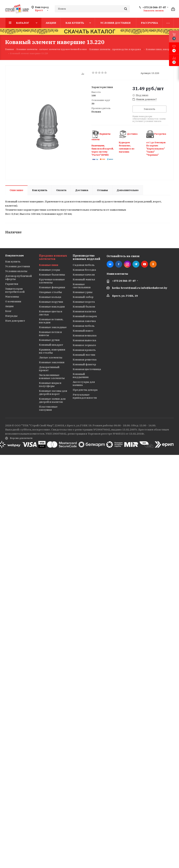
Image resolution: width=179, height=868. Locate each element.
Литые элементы (51, 357)
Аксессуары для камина (84, 383)
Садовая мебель (84, 265)
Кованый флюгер (84, 364)
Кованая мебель (84, 326)
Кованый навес (83, 331)
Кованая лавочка (84, 321)
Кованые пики (49, 265)
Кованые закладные (53, 327)
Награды (11, 316)
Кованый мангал (84, 279)
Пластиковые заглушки (48, 408)
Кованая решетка (85, 360)
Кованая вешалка (85, 335)
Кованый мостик (84, 355)
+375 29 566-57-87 (154, 7)
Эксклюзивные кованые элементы (52, 377)
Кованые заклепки (52, 362)
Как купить (13, 262)
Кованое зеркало (84, 345)
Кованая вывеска (84, 340)
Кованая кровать (84, 350)
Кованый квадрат (51, 345)
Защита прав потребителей (15, 290)
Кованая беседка (84, 270)
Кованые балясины (52, 275)
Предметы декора (85, 390)
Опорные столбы (50, 292)
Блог (8, 311)
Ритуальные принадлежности (85, 396)
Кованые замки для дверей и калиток (52, 400)
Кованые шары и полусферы (50, 384)
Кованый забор (83, 297)
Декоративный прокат (49, 369)
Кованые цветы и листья (51, 313)
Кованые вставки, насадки (51, 321)
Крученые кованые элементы (52, 281)
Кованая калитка (84, 311)
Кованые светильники (82, 286)
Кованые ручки (49, 340)
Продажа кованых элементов (53, 257)
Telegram (136, 264)
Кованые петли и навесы (50, 334)
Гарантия (12, 284)
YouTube (145, 264)
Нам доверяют (15, 321)
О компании (13, 301)
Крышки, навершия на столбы (52, 351)
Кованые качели (84, 275)
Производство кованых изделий (86, 257)
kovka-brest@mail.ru (126, 288)
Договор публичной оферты (19, 277)
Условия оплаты (16, 271)
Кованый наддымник (81, 376)
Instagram (127, 264)
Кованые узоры (49, 270)
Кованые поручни (51, 302)
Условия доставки (18, 266)
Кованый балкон (84, 307)
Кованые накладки (52, 307)
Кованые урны (83, 292)
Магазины (12, 297)
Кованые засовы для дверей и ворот (53, 392)
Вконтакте (110, 264)
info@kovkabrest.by (154, 288)
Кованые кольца (50, 297)
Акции (9, 306)
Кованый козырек (85, 316)
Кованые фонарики (52, 287)
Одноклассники (153, 264)
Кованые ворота (84, 302)
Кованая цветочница (87, 369)
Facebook (119, 264)
